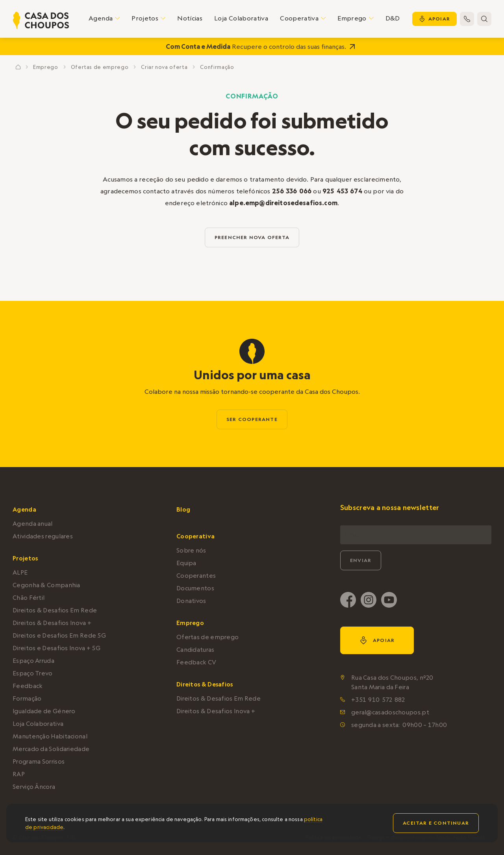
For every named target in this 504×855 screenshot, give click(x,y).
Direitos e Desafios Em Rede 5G (59, 635)
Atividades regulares (43, 536)
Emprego (46, 67)
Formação (27, 698)
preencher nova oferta (252, 237)
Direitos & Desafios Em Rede (55, 610)
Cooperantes (196, 576)
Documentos (195, 588)
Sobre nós (191, 550)
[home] (41, 20)
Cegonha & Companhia (46, 585)
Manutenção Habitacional (50, 736)
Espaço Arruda (33, 661)
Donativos (191, 601)
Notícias (190, 18)
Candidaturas (195, 650)
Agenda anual (33, 524)
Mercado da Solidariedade (51, 749)
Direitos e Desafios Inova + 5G (57, 648)
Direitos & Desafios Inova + (52, 623)
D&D (393, 18)
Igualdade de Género (44, 711)
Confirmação (217, 67)
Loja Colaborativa (241, 18)
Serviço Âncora (34, 787)
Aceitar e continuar (436, 823)
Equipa (186, 563)
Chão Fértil (29, 598)
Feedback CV (196, 662)
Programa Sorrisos (39, 761)
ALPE (20, 572)
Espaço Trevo (33, 673)
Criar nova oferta (164, 67)
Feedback (28, 686)
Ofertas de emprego (100, 67)
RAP (19, 774)
